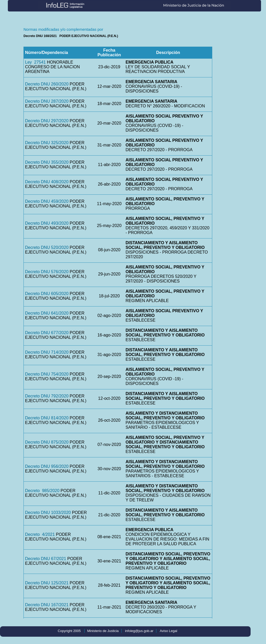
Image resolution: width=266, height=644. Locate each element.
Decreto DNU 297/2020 (47, 121)
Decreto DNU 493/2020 (47, 223)
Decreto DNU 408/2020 (47, 182)
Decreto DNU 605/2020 (47, 294)
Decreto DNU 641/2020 (47, 313)
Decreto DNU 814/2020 (47, 418)
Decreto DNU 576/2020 (47, 272)
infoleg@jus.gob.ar (139, 631)
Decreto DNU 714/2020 (47, 352)
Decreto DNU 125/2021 (47, 583)
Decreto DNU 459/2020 (47, 201)
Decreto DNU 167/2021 (47, 605)
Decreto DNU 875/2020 (47, 442)
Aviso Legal (169, 631)
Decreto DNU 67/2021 (46, 559)
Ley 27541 (35, 62)
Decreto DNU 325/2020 (47, 143)
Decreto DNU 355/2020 (47, 162)
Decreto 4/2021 (40, 534)
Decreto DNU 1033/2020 (48, 513)
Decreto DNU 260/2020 (47, 84)
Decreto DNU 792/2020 (47, 396)
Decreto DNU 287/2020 (47, 101)
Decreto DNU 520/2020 (47, 247)
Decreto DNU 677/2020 (47, 333)
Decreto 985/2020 (42, 491)
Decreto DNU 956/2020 (47, 466)
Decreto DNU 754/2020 (47, 374)
